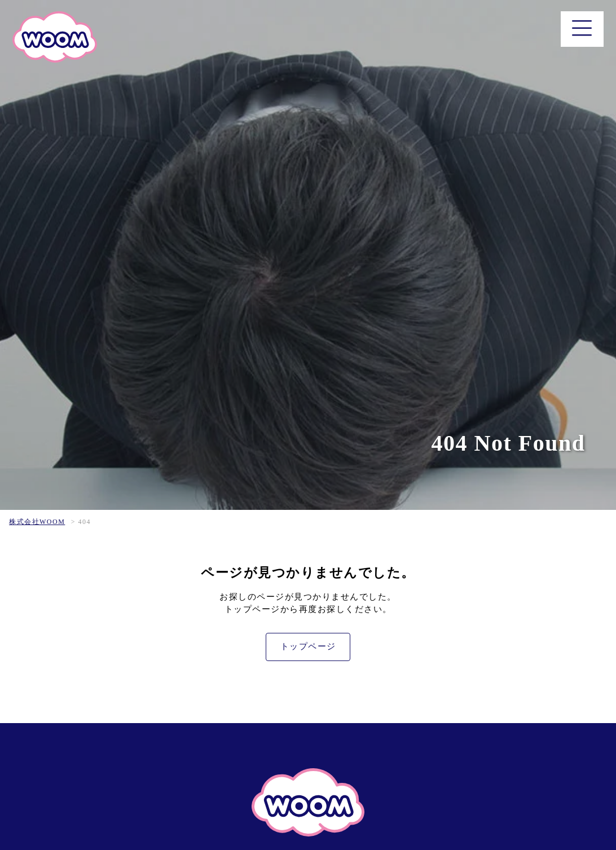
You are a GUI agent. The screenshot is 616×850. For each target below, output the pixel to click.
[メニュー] (582, 29)
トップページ (308, 646)
